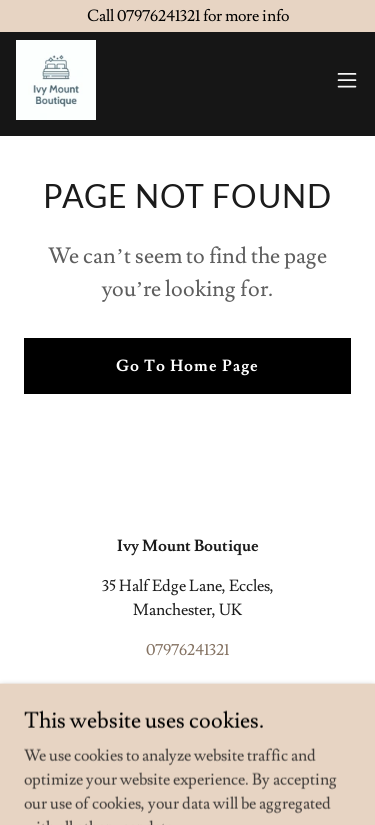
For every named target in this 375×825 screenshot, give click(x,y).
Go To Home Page (187, 366)
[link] (56, 80)
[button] (347, 80)
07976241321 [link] (187, 650)
